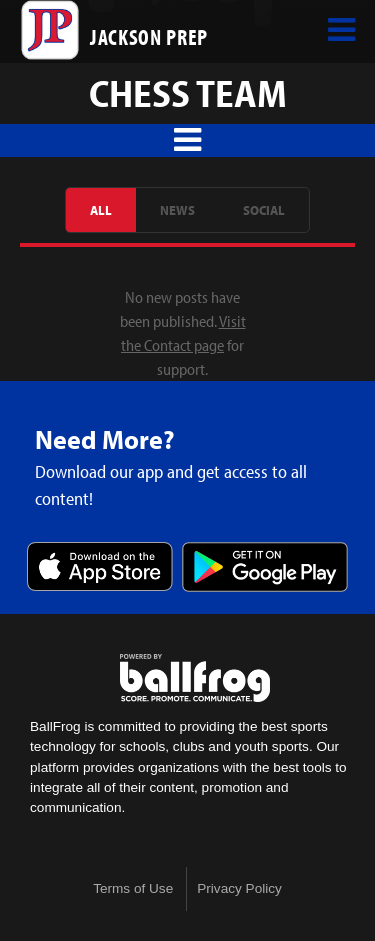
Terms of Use (133, 888)
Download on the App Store (100, 568)
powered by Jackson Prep (195, 678)
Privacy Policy (239, 888)
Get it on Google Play (265, 568)
